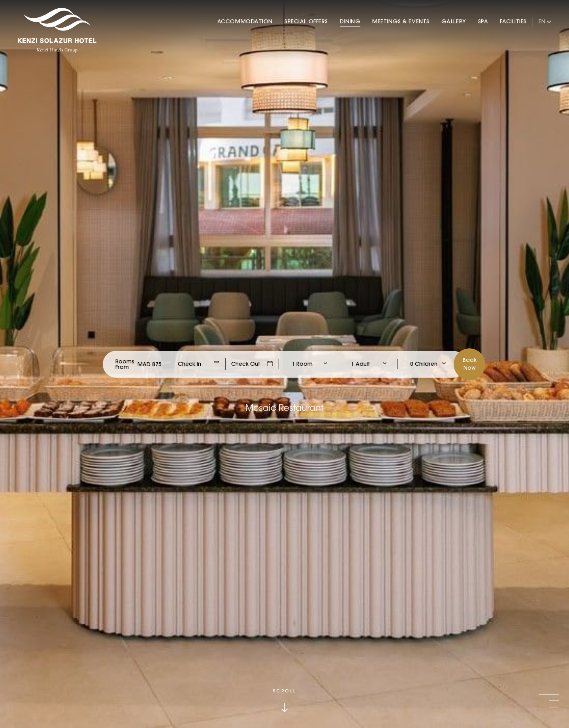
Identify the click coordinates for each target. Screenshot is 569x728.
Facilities (513, 21)
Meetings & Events (401, 21)
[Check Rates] (150, 364)
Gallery (454, 21)
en (542, 21)
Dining (350, 21)
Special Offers (306, 21)
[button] (549, 694)
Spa (483, 21)
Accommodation (245, 21)
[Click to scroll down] (284, 701)
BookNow (470, 364)
